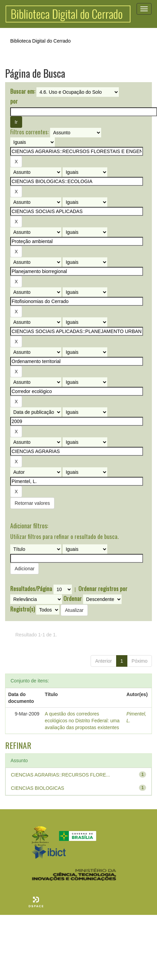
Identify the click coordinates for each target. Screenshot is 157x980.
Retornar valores (32, 503)
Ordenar (73, 599)
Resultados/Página (31, 589)
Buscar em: (23, 91)
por (14, 101)
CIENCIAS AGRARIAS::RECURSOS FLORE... (60, 775)
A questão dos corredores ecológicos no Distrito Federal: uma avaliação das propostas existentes (82, 721)
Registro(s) (22, 609)
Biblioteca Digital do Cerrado (40, 41)
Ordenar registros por (103, 589)
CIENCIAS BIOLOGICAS (37, 788)
